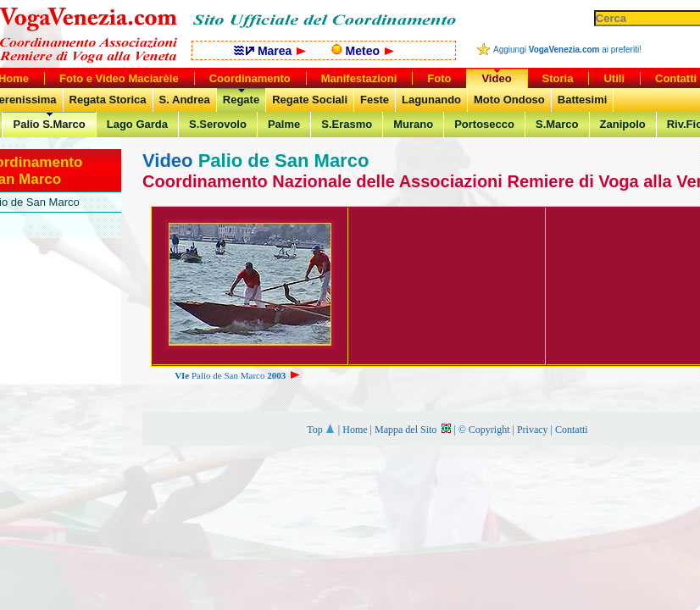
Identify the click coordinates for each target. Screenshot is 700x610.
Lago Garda (137, 124)
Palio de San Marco (246, 375)
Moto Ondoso (509, 100)
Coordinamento (250, 78)
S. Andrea (185, 100)
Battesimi (583, 100)
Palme (284, 124)
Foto (439, 78)
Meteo (363, 51)
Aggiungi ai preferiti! (567, 50)
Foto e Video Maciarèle (119, 78)
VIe (182, 375)
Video (496, 78)
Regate (241, 100)
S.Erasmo (347, 124)
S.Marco (557, 124)
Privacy (533, 430)
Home (355, 430)
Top (321, 430)
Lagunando (431, 100)
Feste (375, 100)
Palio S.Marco (49, 124)
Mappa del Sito (413, 430)
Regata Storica (108, 100)
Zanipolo (623, 124)
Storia (558, 78)
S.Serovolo (218, 124)
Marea (270, 51)
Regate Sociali (310, 100)
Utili (614, 78)
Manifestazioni (359, 78)
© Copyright (484, 430)
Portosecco (484, 124)
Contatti (572, 430)
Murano (413, 124)
